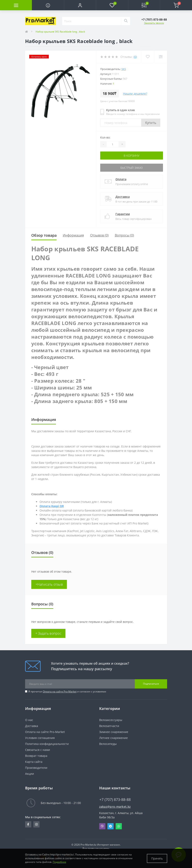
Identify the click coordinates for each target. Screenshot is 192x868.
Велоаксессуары (111, 720)
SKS (124, 69)
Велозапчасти (109, 726)
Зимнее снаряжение (114, 732)
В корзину (131, 156)
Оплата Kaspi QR (52, 506)
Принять (157, 858)
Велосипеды (108, 744)
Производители (36, 768)
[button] (80, 5)
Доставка (123, 197)
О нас (29, 720)
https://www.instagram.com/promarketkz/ (36, 824)
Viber (102, 826)
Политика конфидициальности (47, 744)
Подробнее (59, 862)
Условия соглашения (40, 738)
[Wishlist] (148, 57)
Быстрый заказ (131, 168)
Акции (30, 774)
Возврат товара (36, 756)
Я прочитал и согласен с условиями (67, 691)
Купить (151, 123)
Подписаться (151, 684)
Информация (73, 235)
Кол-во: (105, 137)
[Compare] (161, 57)
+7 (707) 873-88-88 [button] (115, 800)
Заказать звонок (154, 23)
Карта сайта (34, 762)
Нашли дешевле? (135, 94)
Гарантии (123, 214)
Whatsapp (119, 826)
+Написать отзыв (49, 584)
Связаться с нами (38, 750)
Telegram (111, 826)
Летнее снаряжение (113, 738)
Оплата (121, 179)
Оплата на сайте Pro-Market (60, 691)
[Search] (126, 21)
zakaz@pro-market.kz (115, 807)
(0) (135, 57)
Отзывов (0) (99, 235)
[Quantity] (113, 144)
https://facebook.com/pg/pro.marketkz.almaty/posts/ (28, 824)
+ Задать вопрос (48, 633)
